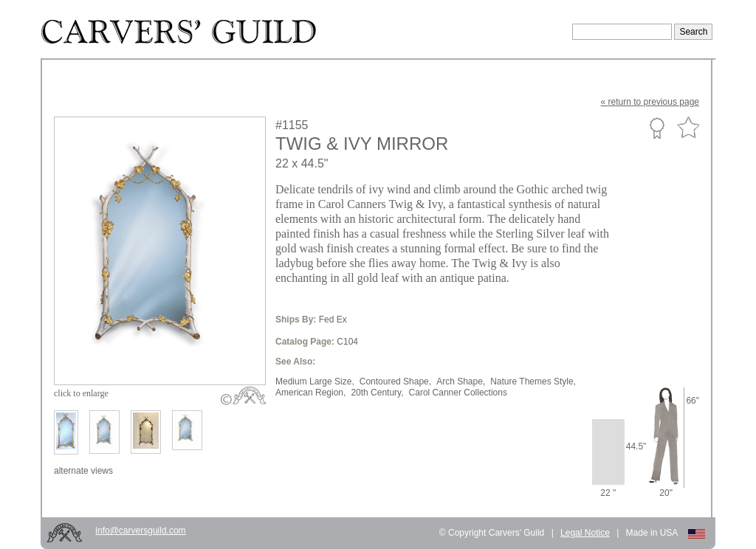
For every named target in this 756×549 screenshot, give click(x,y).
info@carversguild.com (140, 531)
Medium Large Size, (315, 381)
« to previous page (650, 102)
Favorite (688, 128)
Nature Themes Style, (533, 381)
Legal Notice (585, 533)
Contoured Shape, (395, 381)
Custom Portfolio (657, 128)
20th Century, (377, 393)
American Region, (310, 393)
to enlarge (81, 393)
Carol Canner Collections (458, 393)
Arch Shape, (461, 381)
